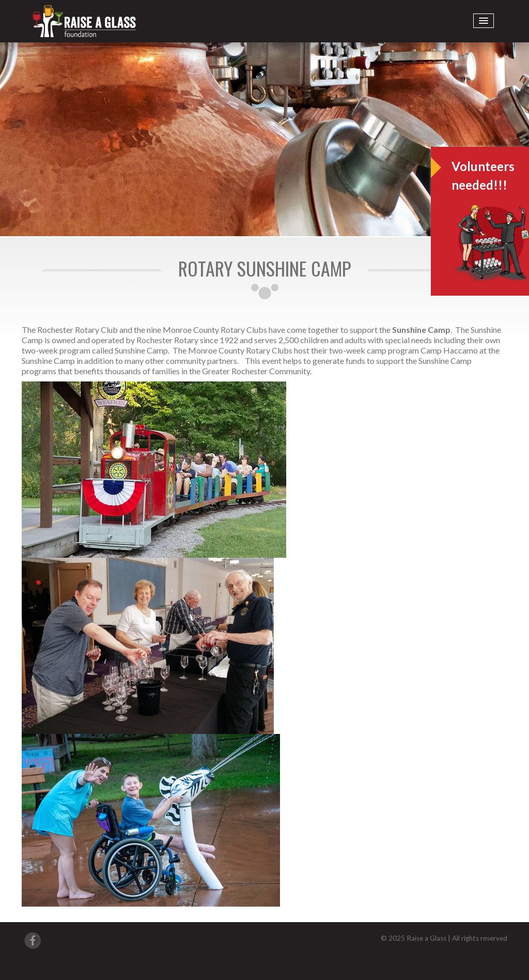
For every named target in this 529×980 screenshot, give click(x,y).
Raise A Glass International (84, 21)
